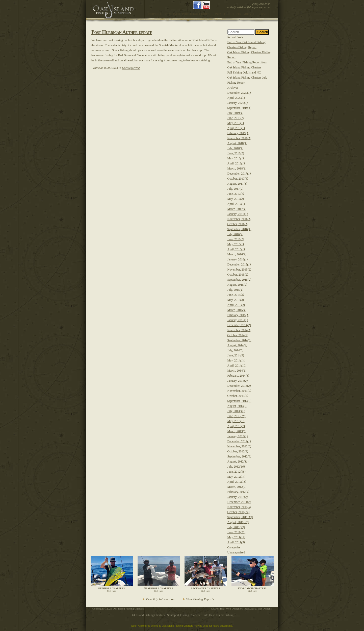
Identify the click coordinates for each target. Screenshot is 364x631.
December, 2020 (239, 93)
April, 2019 (236, 128)
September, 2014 (239, 340)
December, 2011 (239, 502)
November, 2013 (239, 391)
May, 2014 (236, 360)
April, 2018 (236, 163)
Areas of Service (257, 14)
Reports (234, 14)
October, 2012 (238, 451)
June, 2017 (236, 194)
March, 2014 (237, 371)
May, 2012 (236, 477)
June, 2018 (236, 153)
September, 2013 (239, 401)
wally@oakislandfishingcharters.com (249, 7)
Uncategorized (131, 68)
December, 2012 (239, 441)
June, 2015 (236, 295)
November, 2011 (239, 507)
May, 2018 (236, 158)
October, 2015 (238, 275)
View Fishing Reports (200, 599)
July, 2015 (235, 290)
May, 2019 (236, 123)
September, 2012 (239, 456)
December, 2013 (239, 386)
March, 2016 (237, 254)
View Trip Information (160, 599)
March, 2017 (237, 209)
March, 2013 (237, 431)
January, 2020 (238, 103)
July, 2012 (236, 467)
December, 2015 (239, 264)
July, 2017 (235, 189)
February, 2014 (238, 376)
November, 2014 (239, 330)
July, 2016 (235, 234)
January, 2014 (238, 381)
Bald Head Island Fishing (218, 615)
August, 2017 (237, 184)
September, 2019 (239, 108)
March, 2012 (237, 487)
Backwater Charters (205, 574)
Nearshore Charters (158, 574)
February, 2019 (238, 133)
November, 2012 (239, 446)
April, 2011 (236, 542)
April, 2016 (236, 249)
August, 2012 (238, 462)
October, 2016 (238, 224)
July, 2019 (235, 113)
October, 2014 (238, 335)
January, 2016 (238, 259)
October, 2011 (239, 512)
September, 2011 (240, 517)
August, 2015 (237, 285)
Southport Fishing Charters (184, 615)
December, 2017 (239, 174)
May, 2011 (236, 537)
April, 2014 (237, 366)
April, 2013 (236, 426)
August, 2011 (238, 522)
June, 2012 (237, 472)
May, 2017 (236, 199)
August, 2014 (237, 345)
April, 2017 (236, 204)
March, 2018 (237, 168)
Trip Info (155, 14)
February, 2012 (238, 492)
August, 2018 (237, 143)
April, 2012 (237, 482)
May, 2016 (236, 244)
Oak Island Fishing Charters (148, 615)
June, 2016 (236, 239)
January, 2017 (238, 214)
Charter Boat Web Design (225, 609)
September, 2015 (239, 280)
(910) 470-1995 (261, 4)
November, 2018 (239, 138)
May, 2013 (236, 421)
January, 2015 (238, 320)
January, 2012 (238, 497)
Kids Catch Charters (252, 574)
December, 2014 (239, 325)
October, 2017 (238, 179)
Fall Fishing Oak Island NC (244, 72)
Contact (218, 14)
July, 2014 (235, 350)
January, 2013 (238, 436)
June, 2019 (236, 118)
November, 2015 (239, 270)
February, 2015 (238, 315)
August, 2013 (237, 406)
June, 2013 (237, 416)
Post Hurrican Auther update (122, 32)
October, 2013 (238, 396)
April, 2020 (236, 98)
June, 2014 (236, 355)
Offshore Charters (111, 574)
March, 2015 (237, 310)
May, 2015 (236, 300)
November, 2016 (239, 219)
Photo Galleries (196, 14)
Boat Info (172, 14)
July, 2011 (236, 527)
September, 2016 (239, 229)
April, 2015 (236, 305)
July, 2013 (236, 411)
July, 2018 (235, 148)
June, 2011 (237, 532)
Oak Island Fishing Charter (113, 9)
